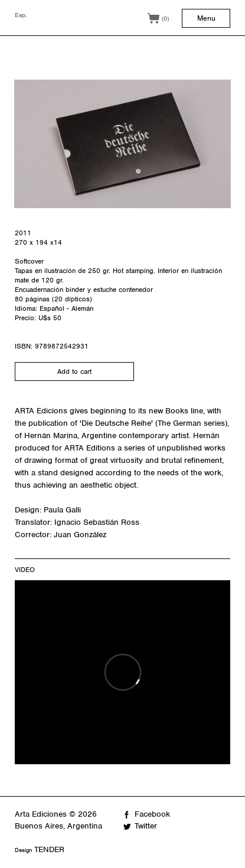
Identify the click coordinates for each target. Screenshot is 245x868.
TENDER (49, 849)
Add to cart (74, 371)
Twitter (146, 826)
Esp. (21, 15)
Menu (206, 18)
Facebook (152, 814)
